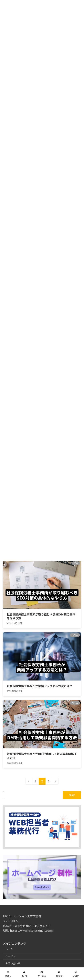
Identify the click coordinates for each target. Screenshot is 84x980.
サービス (10, 956)
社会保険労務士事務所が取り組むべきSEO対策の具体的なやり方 (41, 616)
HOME (24, 974)
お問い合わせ (13, 963)
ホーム (9, 949)
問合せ (59, 974)
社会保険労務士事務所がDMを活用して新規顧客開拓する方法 (42, 756)
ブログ (76, 974)
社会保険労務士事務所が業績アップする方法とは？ (40, 686)
